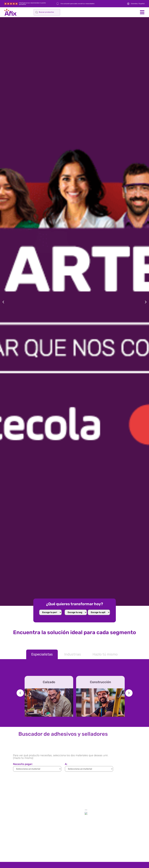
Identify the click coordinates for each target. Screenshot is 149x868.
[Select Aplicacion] (99, 612)
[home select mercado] (76, 612)
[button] (142, 12)
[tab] (42, 654)
